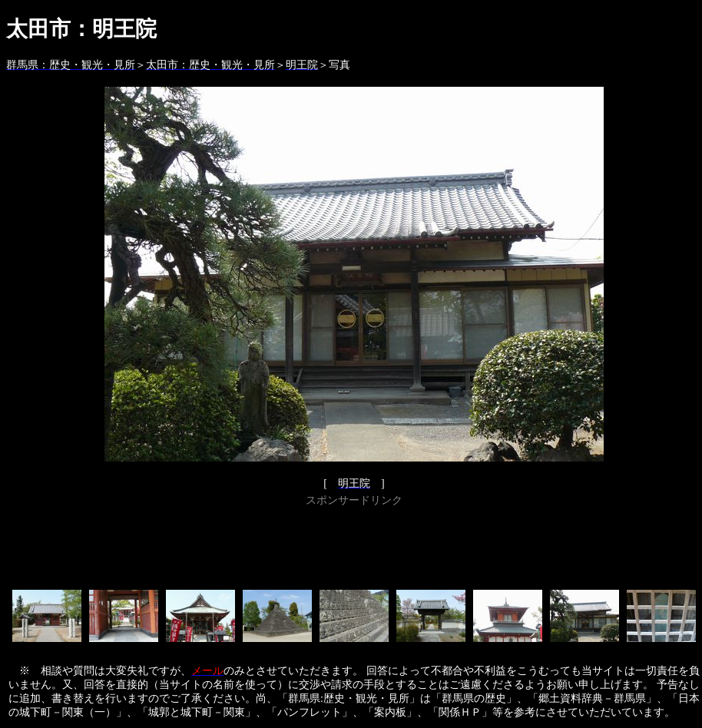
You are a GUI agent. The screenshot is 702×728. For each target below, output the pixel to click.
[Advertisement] (354, 545)
